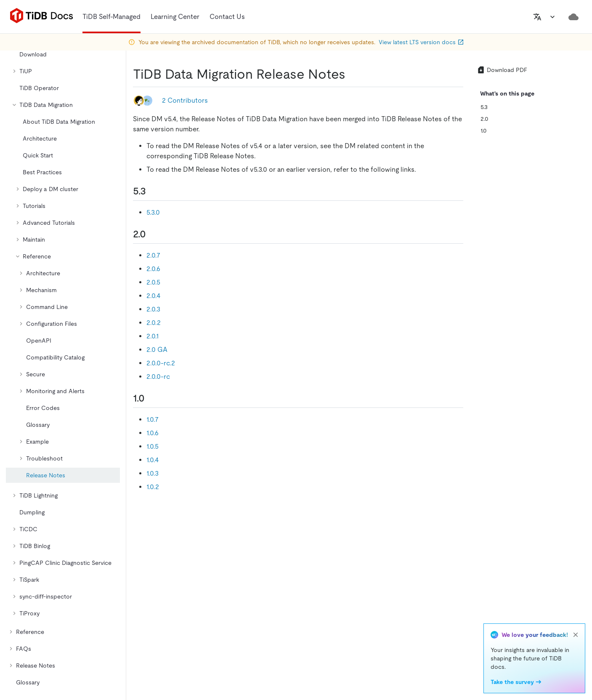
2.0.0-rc (158, 377)
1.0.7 (153, 419)
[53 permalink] (153, 191)
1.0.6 (153, 433)
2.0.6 (153, 269)
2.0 (484, 119)
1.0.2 (153, 487)
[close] (576, 635)
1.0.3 (153, 473)
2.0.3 (153, 309)
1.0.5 (153, 446)
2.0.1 (153, 336)
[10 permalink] (151, 398)
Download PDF (502, 70)
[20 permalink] (153, 234)
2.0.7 (153, 255)
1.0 (484, 130)
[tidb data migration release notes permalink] (352, 74)
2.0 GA (157, 350)
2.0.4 (154, 296)
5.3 (484, 107)
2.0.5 (153, 282)
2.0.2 (154, 323)
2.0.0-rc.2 (161, 363)
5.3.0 (153, 212)
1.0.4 (153, 460)
